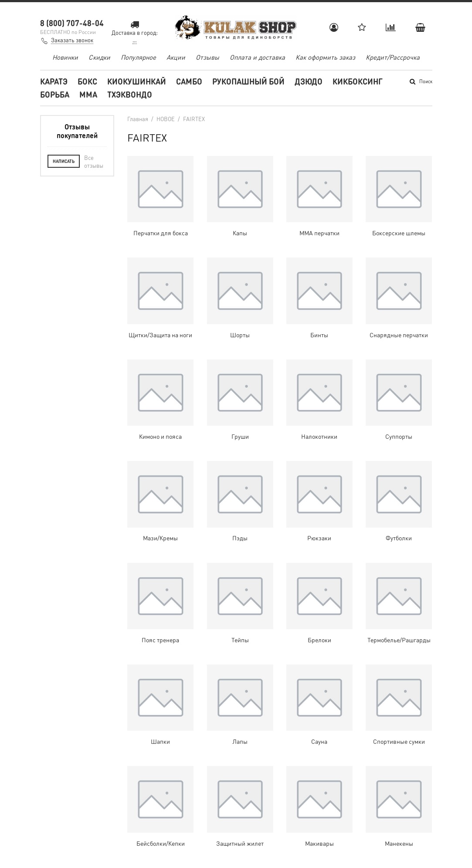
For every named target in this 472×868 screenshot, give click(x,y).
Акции (176, 57)
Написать (64, 161)
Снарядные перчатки (399, 335)
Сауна (319, 741)
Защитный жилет (240, 843)
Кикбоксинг (358, 81)
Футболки (399, 538)
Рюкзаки (319, 538)
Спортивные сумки (399, 741)
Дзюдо (309, 81)
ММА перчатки (319, 233)
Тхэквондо (130, 94)
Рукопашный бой (248, 81)
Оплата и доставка (257, 57)
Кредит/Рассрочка (393, 57)
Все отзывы (94, 161)
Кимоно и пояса (160, 436)
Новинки (65, 57)
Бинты (319, 335)
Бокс (87, 81)
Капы (240, 233)
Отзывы (207, 57)
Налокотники (319, 436)
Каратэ (54, 81)
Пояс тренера (160, 640)
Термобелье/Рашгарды (399, 640)
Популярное (138, 57)
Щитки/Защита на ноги (160, 335)
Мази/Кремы (160, 538)
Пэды (240, 538)
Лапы (240, 741)
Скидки (99, 57)
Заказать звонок (72, 40)
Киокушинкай (137, 81)
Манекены (399, 843)
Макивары (319, 843)
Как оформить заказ (325, 57)
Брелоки (319, 640)
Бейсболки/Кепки (161, 843)
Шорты (240, 335)
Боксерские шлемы (399, 233)
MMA (88, 94)
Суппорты (399, 436)
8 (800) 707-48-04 (72, 23)
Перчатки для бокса (161, 233)
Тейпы (240, 640)
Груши (240, 436)
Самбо (189, 81)
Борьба (55, 94)
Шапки (160, 741)
